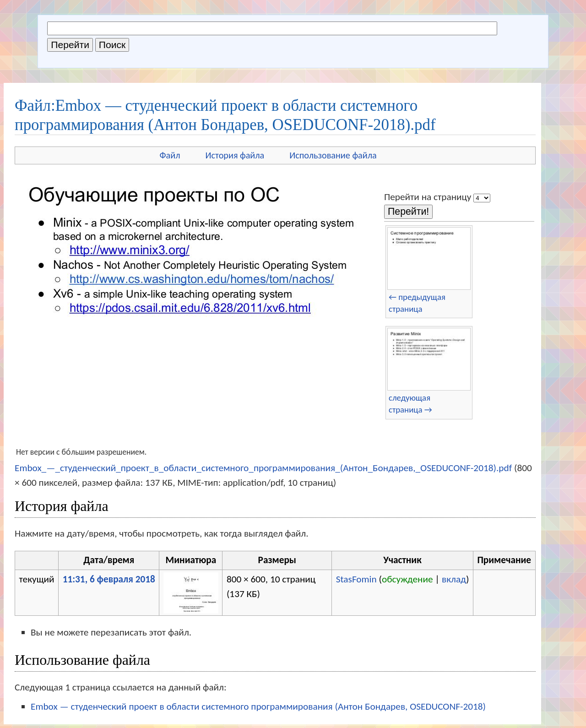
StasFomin (356, 579)
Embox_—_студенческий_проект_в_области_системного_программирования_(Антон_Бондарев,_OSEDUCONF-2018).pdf (263, 468)
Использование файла (333, 155)
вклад (454, 579)
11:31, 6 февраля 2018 (109, 579)
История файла (235, 155)
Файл (170, 155)
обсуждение (407, 579)
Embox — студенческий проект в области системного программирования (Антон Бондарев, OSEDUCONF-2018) (258, 706)
